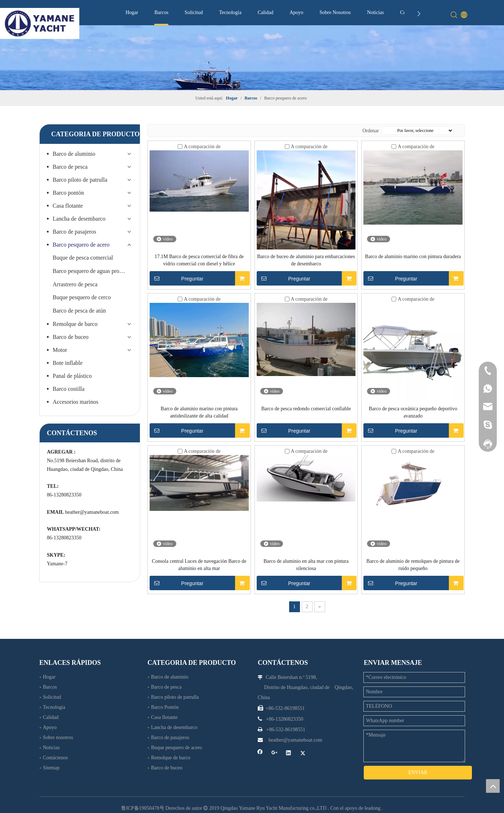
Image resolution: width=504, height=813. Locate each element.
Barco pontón (68, 193)
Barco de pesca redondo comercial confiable (306, 409)
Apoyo (296, 12)
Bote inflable (68, 363)
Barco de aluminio (74, 154)
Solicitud (194, 12)
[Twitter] (303, 753)
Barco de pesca (70, 167)
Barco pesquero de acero (81, 245)
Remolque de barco (75, 324)
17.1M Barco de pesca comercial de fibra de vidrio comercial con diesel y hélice (199, 260)
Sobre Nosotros (335, 12)
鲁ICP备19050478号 (143, 802)
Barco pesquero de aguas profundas (93, 271)
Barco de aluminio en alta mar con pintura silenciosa (306, 565)
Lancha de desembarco (79, 219)
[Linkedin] (289, 753)
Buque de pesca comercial (83, 258)
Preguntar (176, 278)
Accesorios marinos (76, 402)
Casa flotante (68, 206)
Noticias (375, 12)
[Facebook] (260, 753)
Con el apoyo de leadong (355, 802)
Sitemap (51, 768)
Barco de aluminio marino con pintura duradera (413, 257)
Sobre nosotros (58, 737)
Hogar (132, 12)
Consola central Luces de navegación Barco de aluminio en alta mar (199, 565)
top (493, 786)
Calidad (266, 12)
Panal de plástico (72, 376)
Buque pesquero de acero (176, 748)
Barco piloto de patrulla (80, 180)
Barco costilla (68, 389)
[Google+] (275, 753)
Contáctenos (55, 758)
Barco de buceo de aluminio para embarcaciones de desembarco (306, 260)
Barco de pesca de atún (79, 311)
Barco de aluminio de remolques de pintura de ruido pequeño (413, 565)
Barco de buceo (71, 337)
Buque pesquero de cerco (82, 297)
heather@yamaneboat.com (92, 512)
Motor (60, 350)
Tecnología (230, 12)
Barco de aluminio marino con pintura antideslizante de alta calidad (199, 412)
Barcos (161, 12)
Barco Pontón (165, 707)
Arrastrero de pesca (75, 284)
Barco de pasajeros (74, 232)
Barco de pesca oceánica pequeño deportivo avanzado (413, 412)
